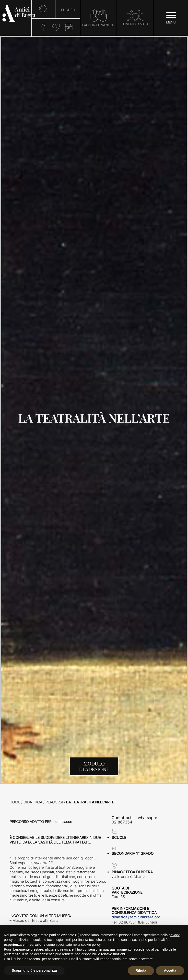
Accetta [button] (170, 970)
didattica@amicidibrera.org (136, 917)
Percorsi (54, 802)
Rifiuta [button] (141, 970)
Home (15, 802)
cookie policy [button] (91, 945)
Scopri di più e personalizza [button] (34, 970)
